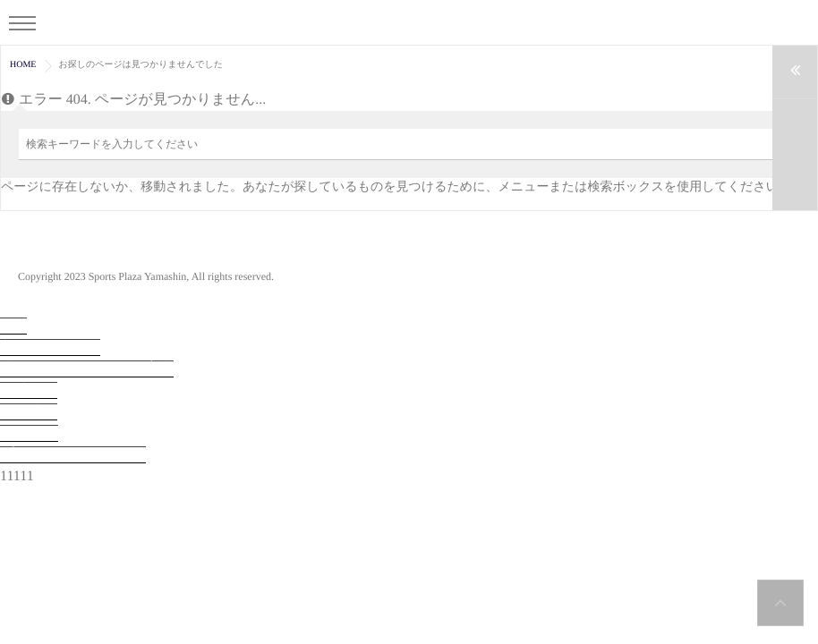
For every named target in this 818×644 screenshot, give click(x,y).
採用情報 (29, 412)
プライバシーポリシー (73, 455)
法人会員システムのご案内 (87, 369)
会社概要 (29, 390)
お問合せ (29, 433)
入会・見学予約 (50, 347)
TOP (13, 326)
